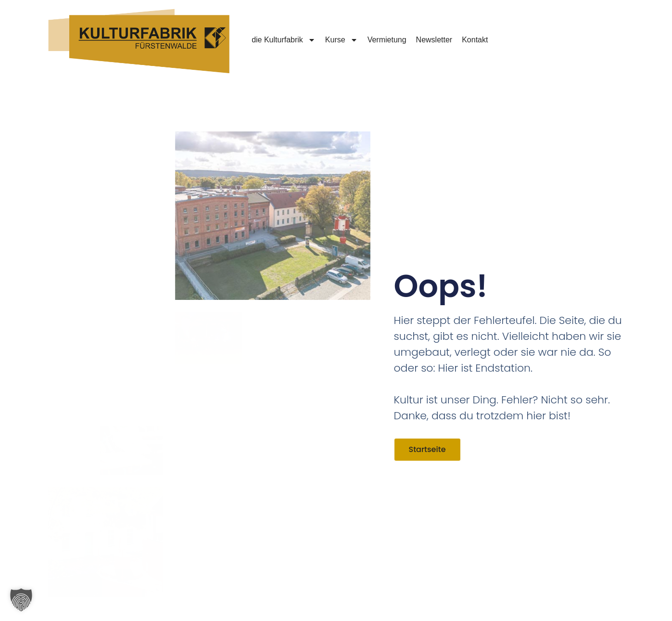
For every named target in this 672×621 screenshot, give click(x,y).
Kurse (342, 40)
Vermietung (387, 40)
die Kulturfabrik (284, 40)
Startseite (427, 449)
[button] (21, 600)
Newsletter (434, 40)
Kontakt (475, 40)
